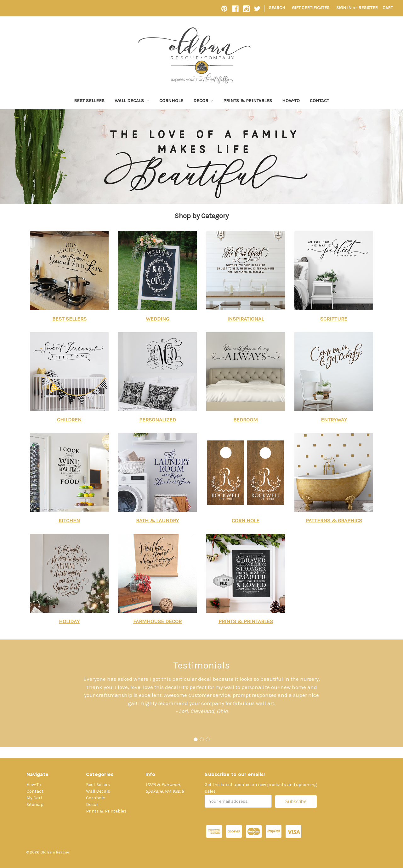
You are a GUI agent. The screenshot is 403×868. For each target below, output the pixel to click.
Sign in (344, 8)
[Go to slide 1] (196, 739)
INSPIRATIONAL (246, 319)
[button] (69, 271)
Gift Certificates (311, 8)
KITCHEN (69, 520)
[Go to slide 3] (207, 739)
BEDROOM (246, 420)
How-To (291, 101)
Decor (203, 101)
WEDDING (157, 319)
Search (277, 8)
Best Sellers (89, 101)
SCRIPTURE (334, 319)
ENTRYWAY (334, 420)
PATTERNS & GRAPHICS (334, 520)
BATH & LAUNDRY (157, 520)
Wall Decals (132, 101)
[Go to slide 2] (201, 739)
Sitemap (35, 804)
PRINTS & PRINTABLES (246, 621)
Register (368, 8)
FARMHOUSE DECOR (157, 621)
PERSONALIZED (158, 420)
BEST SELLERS (69, 319)
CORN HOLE (246, 520)
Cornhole (171, 101)
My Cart (34, 798)
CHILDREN (69, 420)
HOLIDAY (69, 621)
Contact (319, 101)
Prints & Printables (248, 101)
